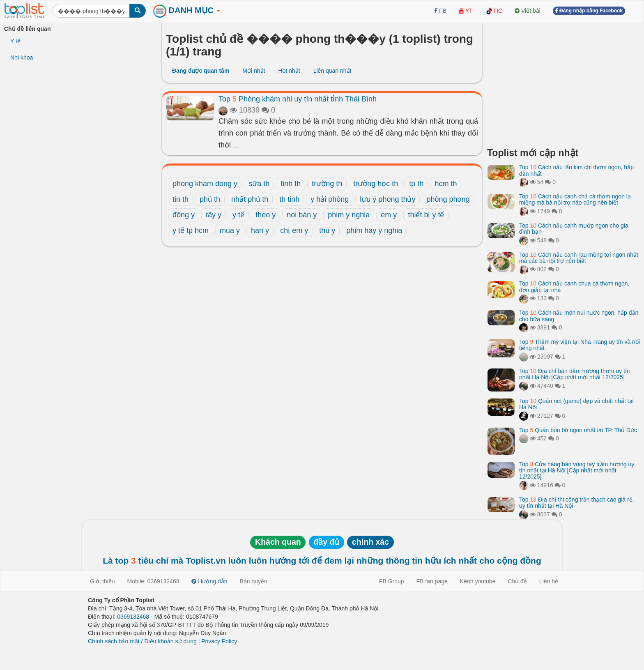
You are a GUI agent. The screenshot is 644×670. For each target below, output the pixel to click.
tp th (416, 184)
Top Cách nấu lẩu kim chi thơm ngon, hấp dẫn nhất (576, 170)
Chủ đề (517, 581)
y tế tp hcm (191, 230)
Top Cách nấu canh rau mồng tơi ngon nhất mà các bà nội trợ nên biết (579, 258)
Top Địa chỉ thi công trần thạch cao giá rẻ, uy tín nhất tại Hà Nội (577, 503)
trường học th (376, 184)
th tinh (289, 199)
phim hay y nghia (374, 230)
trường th (327, 184)
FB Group (392, 581)
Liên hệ (549, 581)
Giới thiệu (102, 581)
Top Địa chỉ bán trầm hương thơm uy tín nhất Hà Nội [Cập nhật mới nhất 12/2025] (574, 374)
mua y (230, 230)
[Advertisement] (563, 82)
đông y (184, 215)
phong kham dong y (205, 184)
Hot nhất (289, 71)
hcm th (446, 184)
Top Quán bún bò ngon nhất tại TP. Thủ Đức (578, 430)
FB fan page (432, 581)
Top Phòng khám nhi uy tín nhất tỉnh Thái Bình (298, 99)
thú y (327, 230)
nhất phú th (250, 199)
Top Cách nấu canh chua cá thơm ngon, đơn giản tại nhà (574, 287)
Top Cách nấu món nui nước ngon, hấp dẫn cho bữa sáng (579, 316)
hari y (260, 230)
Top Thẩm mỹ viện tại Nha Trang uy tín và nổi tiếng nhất (580, 345)
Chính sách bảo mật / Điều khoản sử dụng (142, 641)
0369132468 (133, 617)
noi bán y (302, 215)
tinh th (291, 184)
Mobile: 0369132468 (153, 581)
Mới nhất (254, 71)
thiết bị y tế (426, 215)
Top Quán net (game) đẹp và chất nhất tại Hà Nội (576, 404)
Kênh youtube (478, 581)
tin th (181, 199)
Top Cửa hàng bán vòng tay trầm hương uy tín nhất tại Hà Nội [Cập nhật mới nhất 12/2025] (577, 471)
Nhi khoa (22, 58)
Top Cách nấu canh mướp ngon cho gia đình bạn (574, 229)
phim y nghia (349, 215)
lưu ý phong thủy (388, 199)
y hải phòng (330, 199)
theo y (266, 215)
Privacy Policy (219, 641)
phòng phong (448, 199)
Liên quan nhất (332, 71)
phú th (210, 199)
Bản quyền (254, 581)
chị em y (294, 230)
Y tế (15, 41)
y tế (238, 215)
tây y (214, 215)
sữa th (259, 184)
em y (389, 215)
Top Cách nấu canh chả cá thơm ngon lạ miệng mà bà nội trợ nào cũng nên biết (575, 199)
